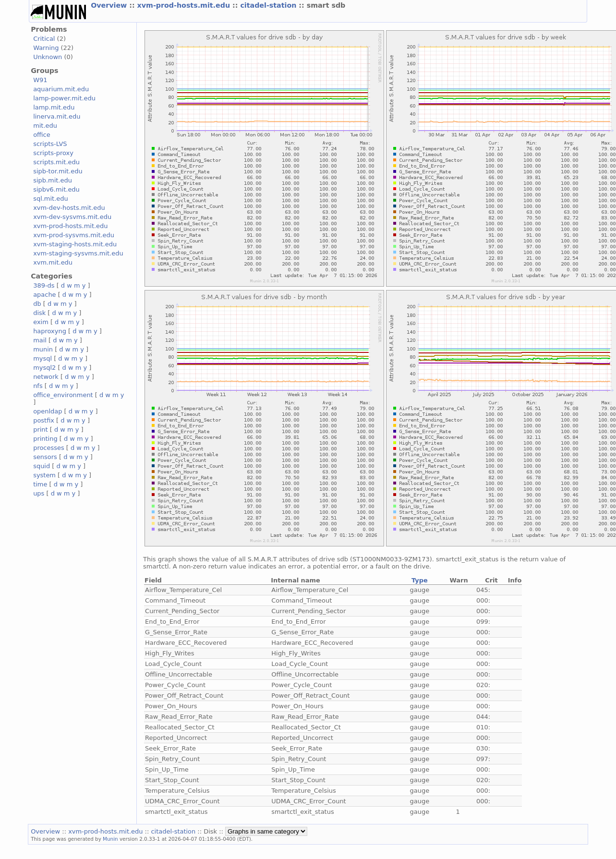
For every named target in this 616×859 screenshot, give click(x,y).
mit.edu (45, 126)
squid (42, 466)
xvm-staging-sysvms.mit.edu (78, 253)
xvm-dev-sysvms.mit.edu (72, 217)
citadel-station (269, 5)
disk (39, 313)
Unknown (48, 57)
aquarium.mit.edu (61, 89)
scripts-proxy (53, 153)
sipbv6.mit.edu (56, 189)
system (44, 475)
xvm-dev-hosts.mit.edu (69, 208)
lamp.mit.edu (54, 107)
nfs (38, 386)
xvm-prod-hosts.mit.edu (185, 5)
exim (41, 322)
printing (45, 439)
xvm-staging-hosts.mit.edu (75, 244)
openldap (48, 411)
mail (40, 340)
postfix (44, 420)
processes (49, 448)
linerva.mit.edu (57, 116)
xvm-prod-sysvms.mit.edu (74, 235)
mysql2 (44, 368)
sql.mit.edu (51, 199)
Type (420, 580)
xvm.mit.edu (53, 262)
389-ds (44, 285)
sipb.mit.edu (53, 180)
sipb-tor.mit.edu (58, 171)
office (42, 135)
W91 (40, 80)
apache (44, 295)
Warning (46, 48)
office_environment (63, 395)
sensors (45, 457)
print (40, 429)
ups (39, 493)
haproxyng (50, 331)
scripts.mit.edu (56, 162)
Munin (110, 839)
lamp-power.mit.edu (64, 98)
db (37, 304)
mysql (42, 358)
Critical (44, 39)
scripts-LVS (50, 144)
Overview (110, 5)
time (40, 484)
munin (43, 349)
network (46, 377)
